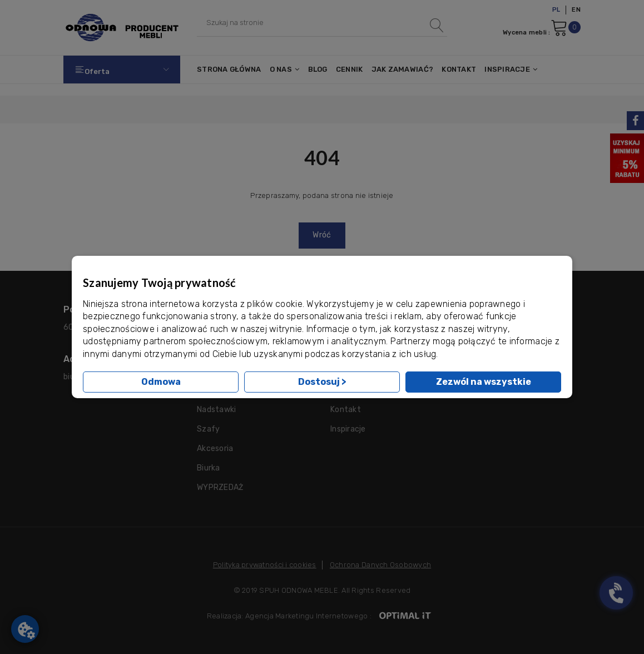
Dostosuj (322, 382)
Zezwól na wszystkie (484, 382)
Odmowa (161, 382)
